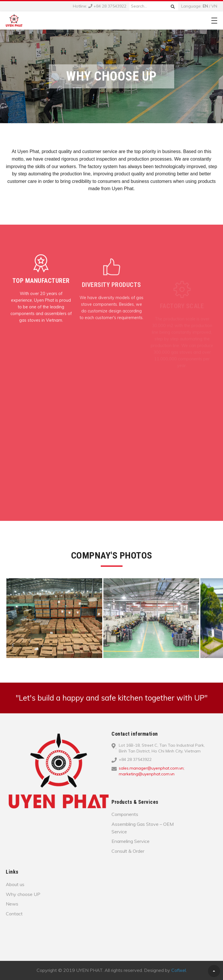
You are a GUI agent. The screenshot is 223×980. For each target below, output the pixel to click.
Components (125, 814)
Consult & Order (128, 851)
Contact (14, 914)
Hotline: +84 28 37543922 (100, 6)
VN (214, 6)
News (12, 904)
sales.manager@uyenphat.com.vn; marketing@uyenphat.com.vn (152, 771)
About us (15, 884)
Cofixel (179, 970)
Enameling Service (131, 841)
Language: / (199, 6)
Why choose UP (23, 894)
